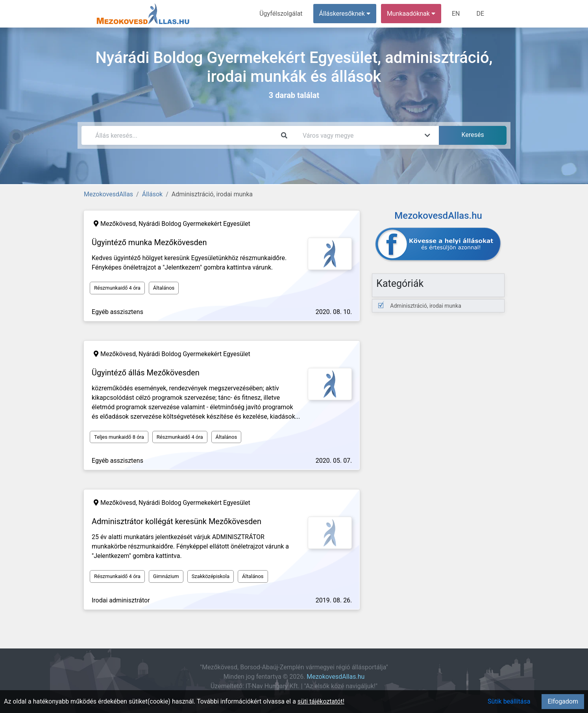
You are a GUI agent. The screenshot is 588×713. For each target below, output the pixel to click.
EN (456, 14)
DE (480, 14)
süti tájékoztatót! (321, 701)
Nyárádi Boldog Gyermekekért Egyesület (194, 224)
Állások (152, 194)
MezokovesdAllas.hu (336, 677)
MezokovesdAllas (108, 194)
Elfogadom (563, 701)
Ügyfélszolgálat (281, 14)
